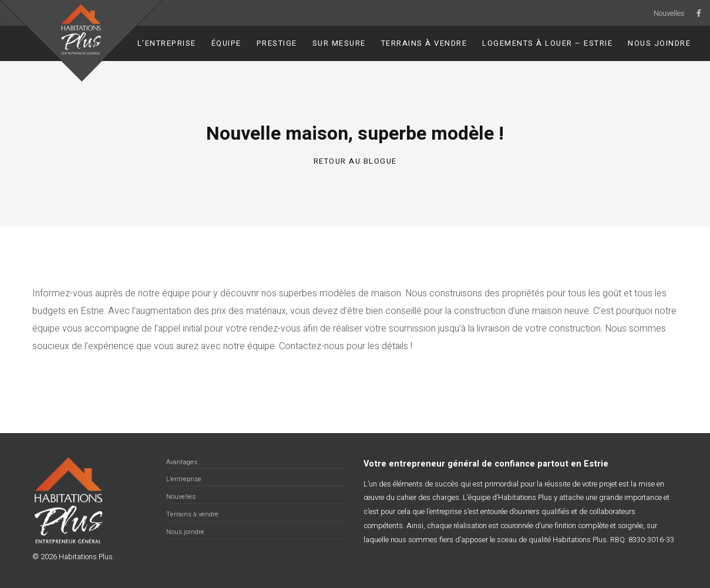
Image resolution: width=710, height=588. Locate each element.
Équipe (226, 43)
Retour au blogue (355, 161)
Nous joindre (659, 43)
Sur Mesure (339, 43)
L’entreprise (167, 43)
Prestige (277, 43)
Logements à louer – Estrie (547, 43)
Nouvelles (669, 13)
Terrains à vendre (424, 43)
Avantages (182, 462)
